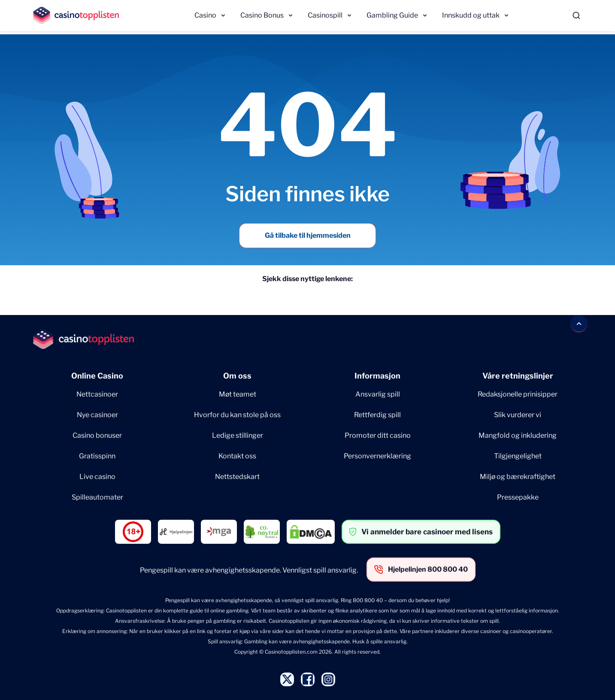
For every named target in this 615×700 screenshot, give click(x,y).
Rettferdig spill (377, 415)
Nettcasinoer (97, 394)
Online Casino (97, 376)
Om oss (237, 376)
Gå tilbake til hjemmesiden (308, 235)
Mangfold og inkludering (518, 435)
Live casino (97, 477)
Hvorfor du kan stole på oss (237, 415)
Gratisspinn (97, 456)
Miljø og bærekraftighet (518, 477)
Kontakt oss (237, 456)
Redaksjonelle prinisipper (518, 394)
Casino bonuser (97, 435)
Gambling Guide (392, 15)
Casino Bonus (262, 15)
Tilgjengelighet (518, 456)
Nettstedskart (237, 477)
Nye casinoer (97, 415)
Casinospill (325, 15)
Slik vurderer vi (518, 415)
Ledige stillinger (238, 435)
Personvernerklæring (377, 456)
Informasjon (377, 376)
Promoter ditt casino (378, 435)
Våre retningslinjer (518, 376)
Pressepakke (518, 497)
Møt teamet (238, 394)
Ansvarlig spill (378, 394)
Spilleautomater (97, 497)
